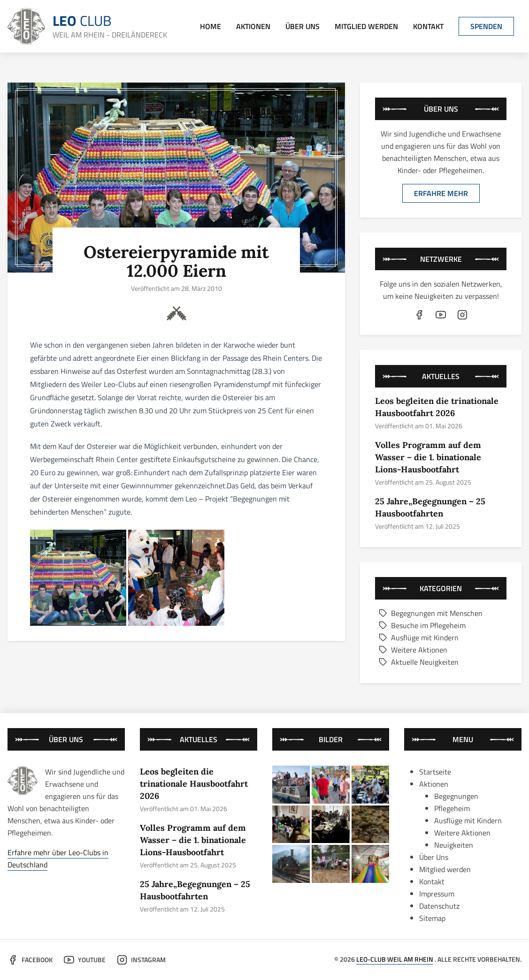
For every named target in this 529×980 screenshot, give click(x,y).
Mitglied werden (366, 26)
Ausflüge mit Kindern (419, 638)
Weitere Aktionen (413, 650)
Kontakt (428, 26)
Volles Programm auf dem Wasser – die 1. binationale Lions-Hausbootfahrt (428, 457)
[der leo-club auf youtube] (441, 315)
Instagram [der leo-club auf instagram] (141, 960)
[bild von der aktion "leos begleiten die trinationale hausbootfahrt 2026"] (291, 785)
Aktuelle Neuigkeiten (419, 662)
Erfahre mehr (441, 193)
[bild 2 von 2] (176, 578)
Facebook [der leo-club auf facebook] (30, 960)
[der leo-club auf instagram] (462, 315)
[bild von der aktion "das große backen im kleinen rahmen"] (371, 824)
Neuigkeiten (454, 845)
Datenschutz (439, 906)
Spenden (486, 26)
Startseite (435, 772)
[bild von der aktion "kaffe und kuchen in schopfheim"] (291, 824)
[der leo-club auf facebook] (419, 315)
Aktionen (253, 26)
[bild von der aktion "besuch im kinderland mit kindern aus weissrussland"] (371, 864)
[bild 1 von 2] (78, 578)
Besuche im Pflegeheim (422, 625)
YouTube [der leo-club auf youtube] (85, 960)
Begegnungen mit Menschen (431, 613)
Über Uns (303, 26)
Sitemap (432, 918)
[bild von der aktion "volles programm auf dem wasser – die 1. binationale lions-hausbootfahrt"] (331, 785)
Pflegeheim (452, 808)
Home (211, 26)
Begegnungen (456, 796)
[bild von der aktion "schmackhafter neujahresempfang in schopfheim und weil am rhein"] (331, 824)
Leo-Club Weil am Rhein (395, 959)
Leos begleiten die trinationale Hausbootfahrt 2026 (194, 784)
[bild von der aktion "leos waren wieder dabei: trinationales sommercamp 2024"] (331, 864)
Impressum (437, 894)
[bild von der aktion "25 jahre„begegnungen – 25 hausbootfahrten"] (371, 785)
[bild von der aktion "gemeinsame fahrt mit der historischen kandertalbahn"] (291, 864)
